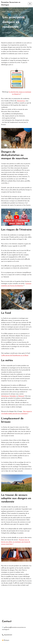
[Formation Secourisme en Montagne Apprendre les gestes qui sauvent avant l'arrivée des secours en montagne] (13, 4)
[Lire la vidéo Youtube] (16, 217)
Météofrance (5, 396)
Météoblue (13, 396)
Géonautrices (21, 101)
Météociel (21, 396)
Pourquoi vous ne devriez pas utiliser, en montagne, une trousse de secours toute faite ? (16, 542)
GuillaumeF (8, 33)
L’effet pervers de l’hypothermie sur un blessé (15, 355)
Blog (8, 12)
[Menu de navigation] (30, 4)
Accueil (4, 12)
